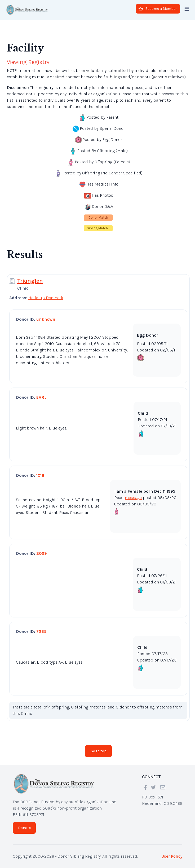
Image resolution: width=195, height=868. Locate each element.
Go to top (99, 751)
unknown (46, 319)
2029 (41, 553)
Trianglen (30, 281)
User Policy (172, 856)
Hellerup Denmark (46, 298)
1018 (40, 475)
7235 (41, 631)
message (133, 498)
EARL (41, 397)
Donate (24, 828)
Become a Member (158, 9)
